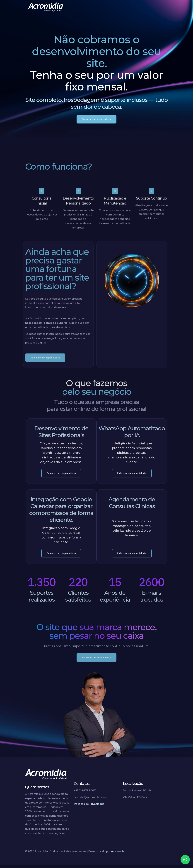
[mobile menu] (163, 7)
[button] (185, 860)
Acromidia (118, 855)
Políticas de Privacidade (89, 807)
